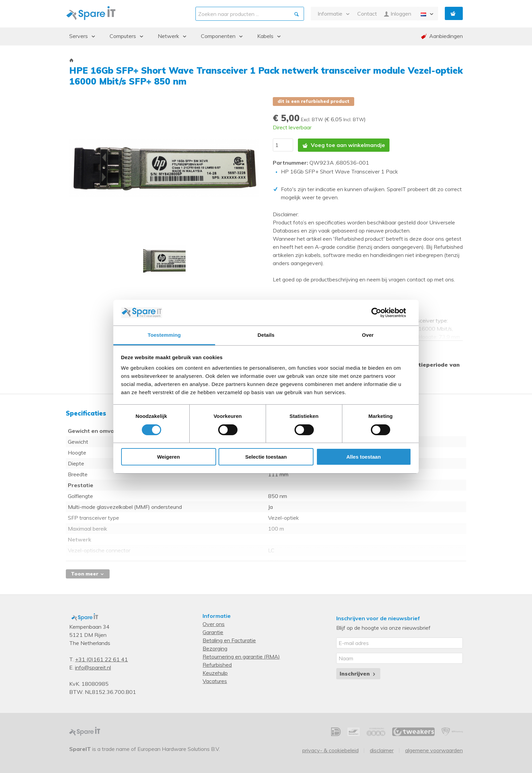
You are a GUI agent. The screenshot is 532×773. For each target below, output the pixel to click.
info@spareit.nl (93, 667)
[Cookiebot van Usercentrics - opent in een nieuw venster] (382, 313)
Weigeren (168, 457)
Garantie (213, 632)
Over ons (214, 624)
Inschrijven (358, 673)
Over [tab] (368, 335)
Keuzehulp (215, 673)
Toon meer (88, 573)
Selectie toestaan (266, 457)
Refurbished (217, 664)
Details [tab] (266, 335)
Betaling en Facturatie (229, 640)
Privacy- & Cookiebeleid (330, 750)
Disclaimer (382, 750)
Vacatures (215, 681)
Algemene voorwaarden (434, 750)
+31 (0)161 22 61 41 (101, 659)
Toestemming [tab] (164, 335)
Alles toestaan (364, 457)
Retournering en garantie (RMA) (241, 656)
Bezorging (215, 648)
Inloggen (397, 14)
